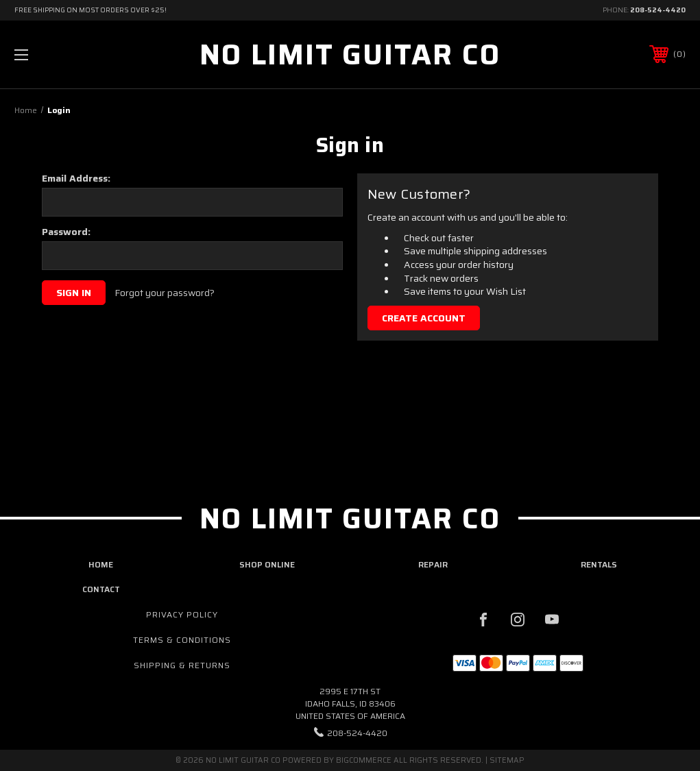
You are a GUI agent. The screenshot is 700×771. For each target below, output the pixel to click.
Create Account (424, 318)
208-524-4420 (658, 10)
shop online (267, 564)
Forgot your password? (165, 293)
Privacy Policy (182, 614)
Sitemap (507, 760)
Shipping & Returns (182, 665)
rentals (599, 564)
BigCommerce (364, 760)
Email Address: (76, 178)
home (101, 564)
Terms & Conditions (182, 640)
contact (101, 589)
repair (433, 564)
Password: (66, 232)
